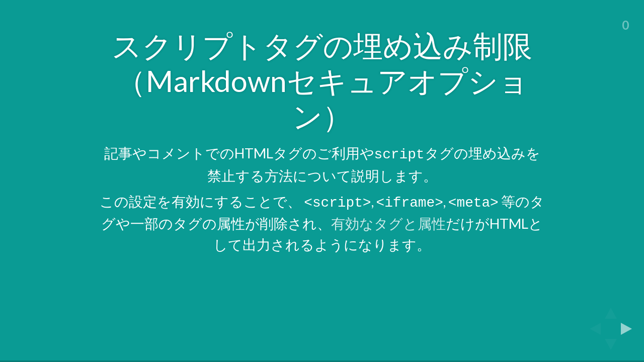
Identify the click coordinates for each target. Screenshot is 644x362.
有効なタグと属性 (388, 220)
